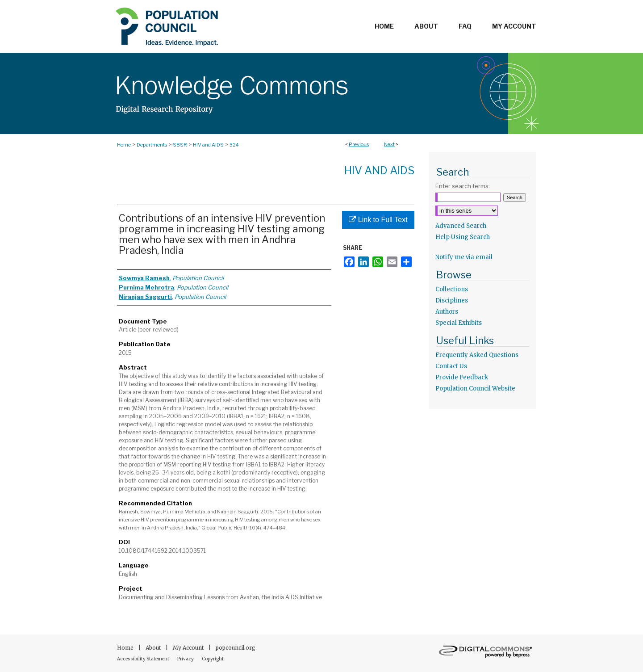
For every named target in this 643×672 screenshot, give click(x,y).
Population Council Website (475, 388)
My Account (189, 648)
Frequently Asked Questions (477, 355)
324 (234, 145)
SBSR (180, 145)
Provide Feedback (462, 377)
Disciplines (452, 300)
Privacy (186, 659)
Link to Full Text (378, 220)
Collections (452, 289)
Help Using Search (463, 237)
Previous (359, 144)
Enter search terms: (463, 186)
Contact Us (451, 366)
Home (124, 145)
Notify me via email (464, 257)
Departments (152, 145)
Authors (447, 312)
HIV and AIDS (208, 145)
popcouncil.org (236, 648)
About (154, 648)
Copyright (213, 659)
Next (389, 144)
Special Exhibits (459, 323)
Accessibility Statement (144, 659)
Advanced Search (461, 226)
